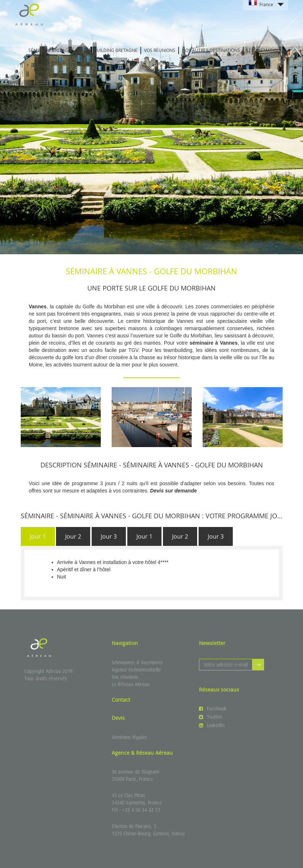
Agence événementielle (136, 670)
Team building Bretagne (109, 50)
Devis (118, 718)
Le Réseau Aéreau (131, 684)
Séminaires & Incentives (137, 662)
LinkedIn (212, 725)
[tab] (38, 537)
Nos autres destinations (211, 50)
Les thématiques (266, 50)
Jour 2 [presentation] (73, 536)
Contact (121, 700)
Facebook (213, 709)
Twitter (211, 717)
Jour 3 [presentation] (109, 536)
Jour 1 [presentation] (38, 536)
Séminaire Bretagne (51, 50)
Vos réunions (160, 50)
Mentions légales (129, 737)
